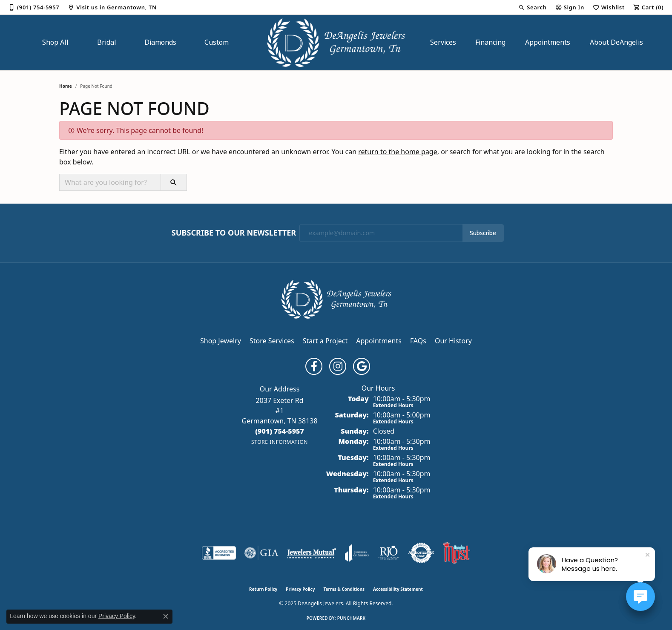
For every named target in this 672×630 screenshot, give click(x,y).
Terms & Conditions (344, 589)
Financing (490, 42)
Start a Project (325, 341)
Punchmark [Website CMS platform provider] (352, 618)
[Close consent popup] (166, 616)
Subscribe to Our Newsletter (234, 233)
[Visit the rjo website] (389, 553)
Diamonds (160, 42)
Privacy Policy (300, 589)
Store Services (272, 341)
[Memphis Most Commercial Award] (457, 553)
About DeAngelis (616, 42)
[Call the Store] (280, 431)
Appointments (548, 42)
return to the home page (398, 152)
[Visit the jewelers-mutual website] (312, 553)
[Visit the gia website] (261, 553)
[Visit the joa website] (357, 553)
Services (443, 42)
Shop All (55, 42)
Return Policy (263, 589)
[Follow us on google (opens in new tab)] (362, 366)
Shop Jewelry (221, 341)
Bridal (107, 42)
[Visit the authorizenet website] (421, 553)
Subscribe (483, 233)
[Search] (532, 7)
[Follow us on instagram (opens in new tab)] (338, 366)
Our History (453, 341)
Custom (217, 42)
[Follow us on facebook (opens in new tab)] (314, 366)
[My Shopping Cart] (648, 7)
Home (66, 86)
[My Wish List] (609, 7)
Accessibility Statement (398, 589)
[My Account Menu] (570, 7)
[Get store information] (280, 442)
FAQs (418, 341)
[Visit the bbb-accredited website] (219, 553)
